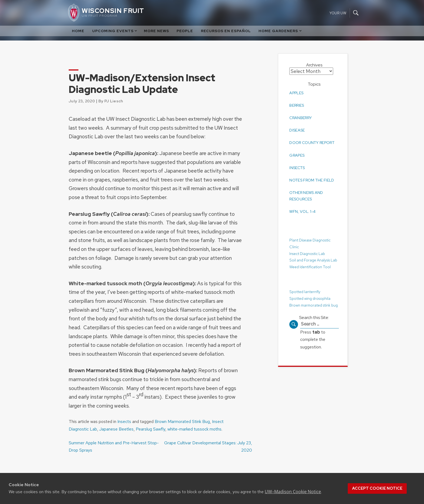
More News (156, 31)
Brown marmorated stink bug (314, 305)
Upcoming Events (115, 31)
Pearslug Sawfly (150, 429)
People (185, 31)
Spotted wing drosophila (310, 298)
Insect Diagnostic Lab (307, 253)
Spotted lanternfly (305, 291)
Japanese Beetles (116, 429)
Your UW (338, 13)
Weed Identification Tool (310, 266)
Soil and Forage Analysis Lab (313, 260)
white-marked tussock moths (194, 429)
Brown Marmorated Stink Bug (182, 421)
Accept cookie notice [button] (377, 488)
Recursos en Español (226, 31)
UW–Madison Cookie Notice (293, 492)
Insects (124, 421)
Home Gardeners (280, 31)
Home (78, 31)
